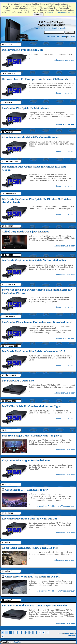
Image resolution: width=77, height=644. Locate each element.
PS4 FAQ (71, 37)
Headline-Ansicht (59, 28)
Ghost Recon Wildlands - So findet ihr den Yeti (33, 577)
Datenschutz (70, 633)
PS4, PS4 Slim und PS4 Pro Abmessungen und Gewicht (34, 605)
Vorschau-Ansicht (43, 28)
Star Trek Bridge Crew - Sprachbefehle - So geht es (32, 436)
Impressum (71, 635)
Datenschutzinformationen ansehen (60, 12)
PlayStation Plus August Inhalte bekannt (26, 460)
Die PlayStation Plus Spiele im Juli (22, 50)
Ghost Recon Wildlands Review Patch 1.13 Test (30, 548)
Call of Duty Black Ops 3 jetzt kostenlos (25, 231)
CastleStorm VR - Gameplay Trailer (26, 490)
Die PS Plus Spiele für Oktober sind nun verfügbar (32, 406)
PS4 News (51, 37)
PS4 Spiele (61, 37)
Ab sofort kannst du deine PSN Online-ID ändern (31, 137)
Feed (61, 633)
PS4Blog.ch (19, 642)
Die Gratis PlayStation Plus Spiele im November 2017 (33, 351)
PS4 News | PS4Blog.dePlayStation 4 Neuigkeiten (51, 23)
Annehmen (38, 15)
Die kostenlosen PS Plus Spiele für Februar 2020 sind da (35, 79)
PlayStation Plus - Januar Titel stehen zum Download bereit (37, 322)
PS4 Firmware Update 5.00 (18, 381)
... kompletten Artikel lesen (65, 60)
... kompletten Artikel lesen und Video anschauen (56, 506)
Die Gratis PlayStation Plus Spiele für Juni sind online (34, 260)
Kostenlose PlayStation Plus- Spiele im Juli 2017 (30, 519)
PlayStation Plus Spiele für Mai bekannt (26, 108)
